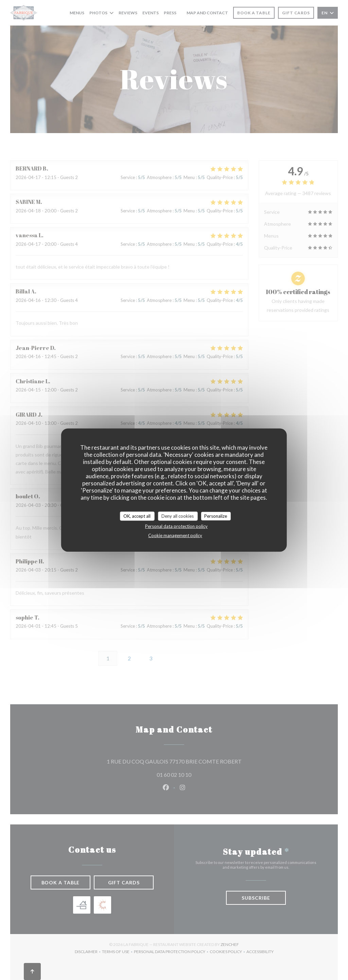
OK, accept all (137, 516)
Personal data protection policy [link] (176, 526)
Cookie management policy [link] (175, 535)
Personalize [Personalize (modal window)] (216, 516)
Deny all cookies (178, 516)
